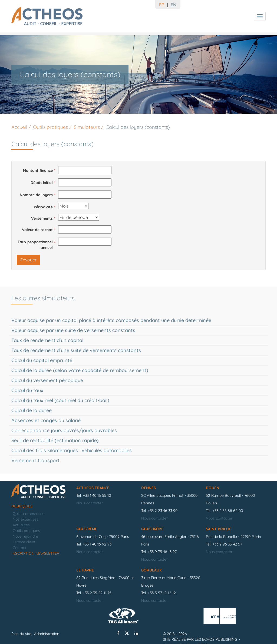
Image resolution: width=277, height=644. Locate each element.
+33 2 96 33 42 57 (227, 544)
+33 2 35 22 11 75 (97, 593)
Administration (47, 634)
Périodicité (43, 207)
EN (174, 5)
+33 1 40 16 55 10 (97, 495)
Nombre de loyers (36, 195)
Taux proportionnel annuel (35, 245)
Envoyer (28, 260)
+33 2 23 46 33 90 (163, 511)
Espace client (24, 542)
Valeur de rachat (37, 230)
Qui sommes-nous (29, 514)
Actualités (21, 525)
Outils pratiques (26, 531)
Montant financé (38, 170)
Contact (19, 548)
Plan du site (21, 634)
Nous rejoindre (25, 536)
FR (162, 5)
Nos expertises (26, 519)
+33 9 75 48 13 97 (162, 552)
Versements (42, 218)
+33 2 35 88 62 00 (228, 511)
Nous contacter (90, 503)
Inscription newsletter (35, 553)
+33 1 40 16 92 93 (97, 544)
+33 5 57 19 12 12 (162, 593)
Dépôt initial (42, 183)
